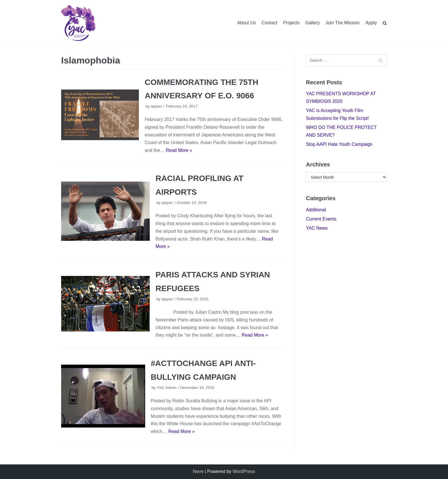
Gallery (313, 23)
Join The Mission (343, 23)
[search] (385, 23)
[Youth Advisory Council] (78, 23)
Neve (198, 471)
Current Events (321, 219)
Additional (316, 210)
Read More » (179, 150)
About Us (247, 23)
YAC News (317, 228)
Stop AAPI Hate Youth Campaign (339, 144)
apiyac (156, 106)
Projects (291, 23)
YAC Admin (166, 388)
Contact (270, 23)
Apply (371, 23)
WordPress (244, 471)
